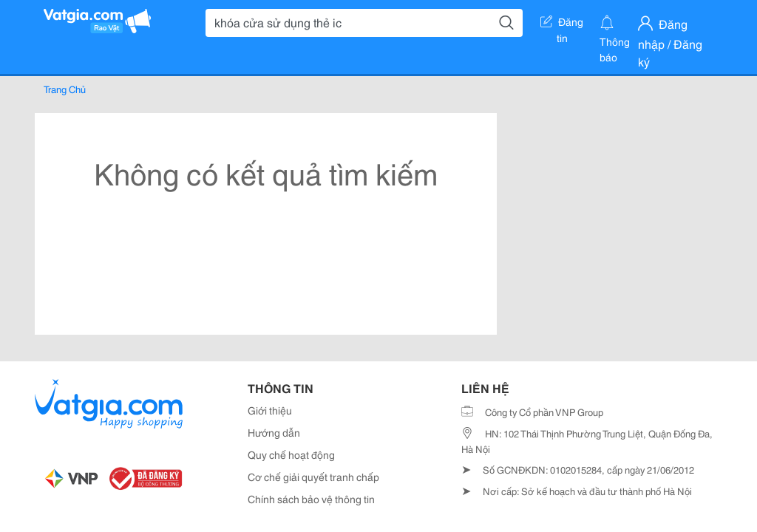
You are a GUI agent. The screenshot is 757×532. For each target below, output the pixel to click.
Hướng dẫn (274, 432)
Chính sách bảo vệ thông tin (311, 499)
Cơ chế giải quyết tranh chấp (313, 477)
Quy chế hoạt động (291, 454)
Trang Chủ (65, 89)
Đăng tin (562, 24)
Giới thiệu (270, 410)
